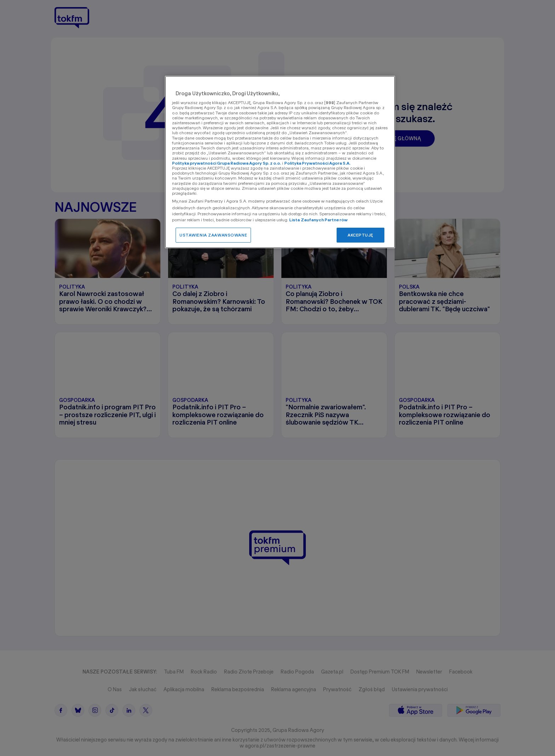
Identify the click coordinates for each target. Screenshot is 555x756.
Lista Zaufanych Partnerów (318, 220)
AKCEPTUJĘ (361, 235)
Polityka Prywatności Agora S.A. (317, 163)
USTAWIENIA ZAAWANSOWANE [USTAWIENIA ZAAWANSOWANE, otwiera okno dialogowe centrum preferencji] (213, 235)
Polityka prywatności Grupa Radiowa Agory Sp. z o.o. (227, 163)
